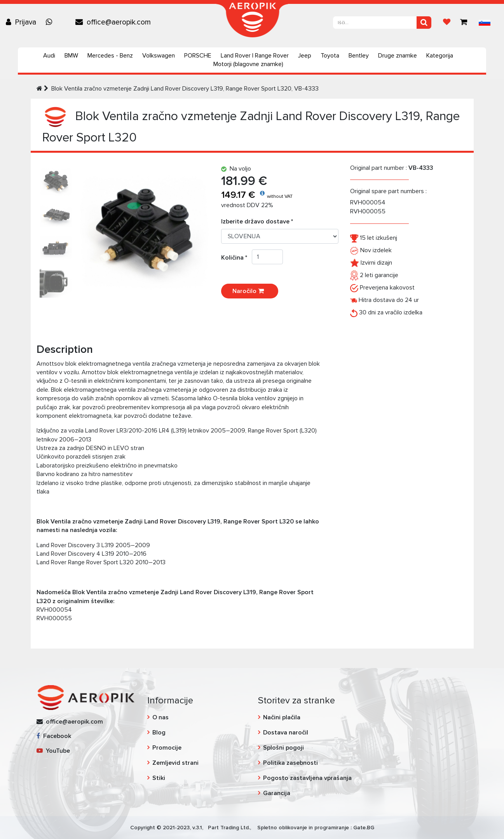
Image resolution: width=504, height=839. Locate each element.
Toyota (330, 56)
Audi (49, 56)
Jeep (305, 56)
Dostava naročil (286, 733)
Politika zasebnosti (290, 763)
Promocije (167, 748)
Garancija (277, 793)
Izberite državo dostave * (257, 222)
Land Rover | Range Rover (255, 56)
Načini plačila (282, 717)
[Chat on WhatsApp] (51, 22)
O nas (160, 717)
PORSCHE (198, 56)
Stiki (159, 778)
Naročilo (250, 291)
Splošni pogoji (283, 748)
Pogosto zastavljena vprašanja (307, 778)
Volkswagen (159, 56)
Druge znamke (398, 56)
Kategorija (440, 56)
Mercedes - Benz (110, 56)
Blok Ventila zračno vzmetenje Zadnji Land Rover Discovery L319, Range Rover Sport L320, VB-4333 (185, 89)
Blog (159, 733)
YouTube (53, 751)
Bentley (359, 56)
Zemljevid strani (175, 763)
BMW (71, 56)
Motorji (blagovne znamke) (248, 64)
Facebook (54, 736)
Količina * (236, 258)
